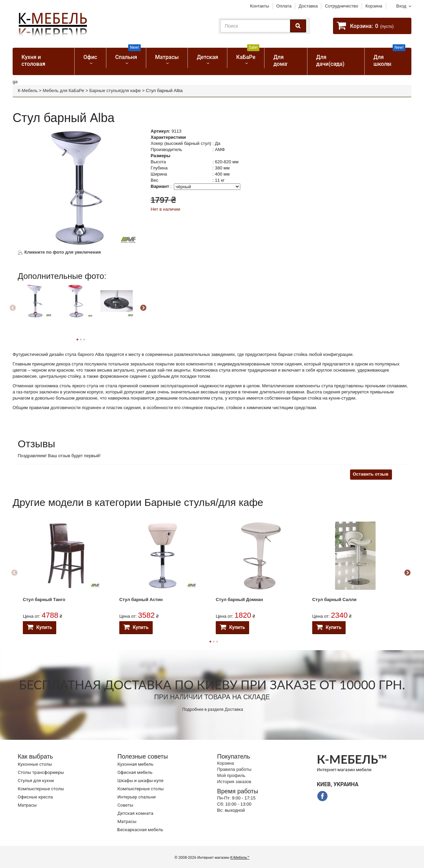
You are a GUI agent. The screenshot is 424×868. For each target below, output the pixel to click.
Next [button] (143, 308)
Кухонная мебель (136, 764)
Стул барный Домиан (239, 600)
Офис (90, 57)
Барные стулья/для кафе (115, 91)
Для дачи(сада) (330, 61)
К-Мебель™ (240, 858)
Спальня (128, 54)
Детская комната (135, 813)
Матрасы (167, 57)
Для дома (280, 61)
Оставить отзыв (370, 474)
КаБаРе (248, 54)
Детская (207, 57)
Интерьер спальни (137, 797)
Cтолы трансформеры (41, 772)
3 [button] (84, 340)
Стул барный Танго (44, 600)
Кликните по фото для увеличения (59, 252)
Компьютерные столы (41, 789)
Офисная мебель (135, 772)
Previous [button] (13, 308)
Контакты (259, 6)
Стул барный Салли (334, 600)
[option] (37, 307)
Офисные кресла (35, 797)
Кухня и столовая (33, 61)
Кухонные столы (35, 764)
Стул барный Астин (141, 600)
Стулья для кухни (36, 781)
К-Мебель (28, 91)
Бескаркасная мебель (140, 830)
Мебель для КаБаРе (63, 91)
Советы (125, 805)
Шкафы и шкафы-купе (141, 781)
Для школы (389, 57)
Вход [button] (401, 6)
